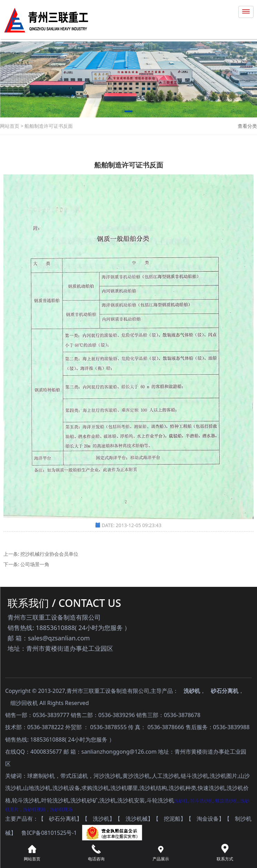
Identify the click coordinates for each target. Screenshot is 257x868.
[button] (128, 113)
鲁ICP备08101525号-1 (49, 833)
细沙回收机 (24, 703)
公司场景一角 (35, 564)
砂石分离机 (225, 691)
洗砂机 (192, 691)
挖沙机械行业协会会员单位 (49, 554)
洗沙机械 (137, 819)
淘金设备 (208, 819)
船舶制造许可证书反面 (48, 126)
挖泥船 (172, 819)
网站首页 (10, 126)
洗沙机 (101, 819)
